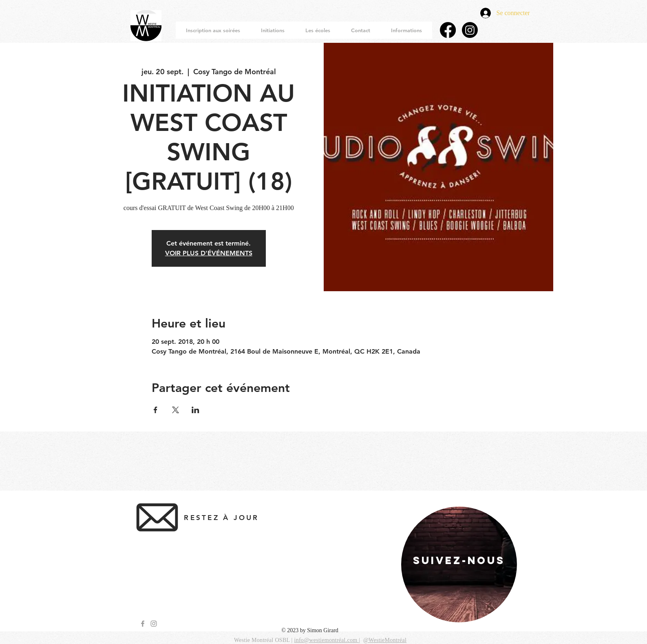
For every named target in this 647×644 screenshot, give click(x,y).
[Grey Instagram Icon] (154, 624)
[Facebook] (448, 30)
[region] (459, 564)
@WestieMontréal (385, 640)
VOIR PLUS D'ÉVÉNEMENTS (209, 253)
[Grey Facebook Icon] (143, 624)
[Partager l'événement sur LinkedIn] (195, 410)
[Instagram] (470, 30)
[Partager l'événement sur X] (176, 410)
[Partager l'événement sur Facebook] (156, 410)
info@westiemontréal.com (326, 640)
